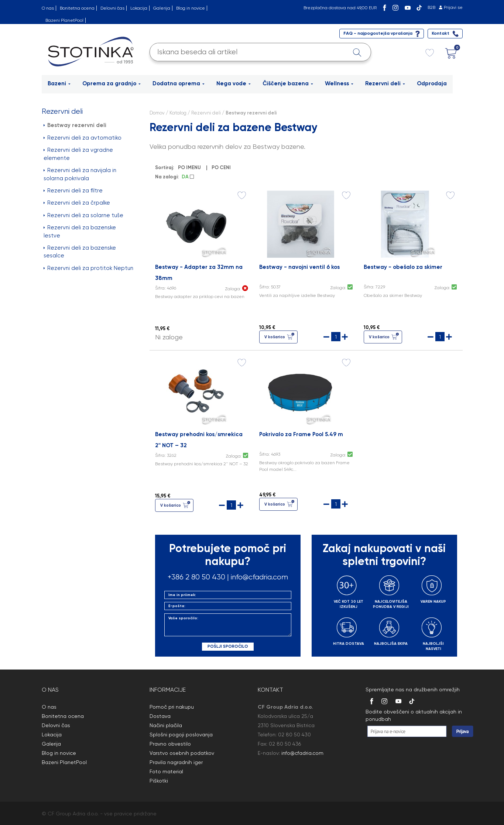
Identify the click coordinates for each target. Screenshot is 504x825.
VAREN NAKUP (433, 602)
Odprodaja (432, 83)
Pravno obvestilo (170, 744)
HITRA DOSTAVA (349, 644)
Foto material (166, 771)
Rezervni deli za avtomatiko (83, 138)
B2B (431, 7)
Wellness (339, 83)
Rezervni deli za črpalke (77, 203)
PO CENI (222, 167)
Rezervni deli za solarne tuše (83, 215)
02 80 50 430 (294, 735)
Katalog (178, 113)
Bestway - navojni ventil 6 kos (299, 267)
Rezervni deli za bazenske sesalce (80, 252)
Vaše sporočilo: (228, 625)
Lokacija (139, 8)
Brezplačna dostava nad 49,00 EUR (340, 8)
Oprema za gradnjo (112, 83)
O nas (48, 8)
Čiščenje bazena (288, 83)
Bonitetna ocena (77, 8)
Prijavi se (453, 7)
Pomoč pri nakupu (172, 707)
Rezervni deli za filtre (73, 191)
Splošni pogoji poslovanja (181, 735)
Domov (157, 113)
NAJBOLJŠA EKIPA (391, 644)
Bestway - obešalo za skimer (403, 267)
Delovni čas (112, 8)
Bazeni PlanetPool (64, 20)
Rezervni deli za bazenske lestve (80, 231)
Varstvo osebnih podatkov (182, 753)
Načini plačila (166, 725)
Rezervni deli (385, 83)
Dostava (160, 716)
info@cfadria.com (259, 577)
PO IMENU (191, 167)
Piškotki (159, 781)
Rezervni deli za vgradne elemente (78, 154)
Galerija (162, 8)
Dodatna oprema (179, 83)
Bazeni (59, 83)
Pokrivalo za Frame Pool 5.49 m (301, 434)
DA (188, 177)
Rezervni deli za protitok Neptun (88, 268)
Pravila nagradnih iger (176, 762)
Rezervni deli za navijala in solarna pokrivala (80, 174)
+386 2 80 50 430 (196, 577)
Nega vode (234, 83)
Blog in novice (191, 8)
